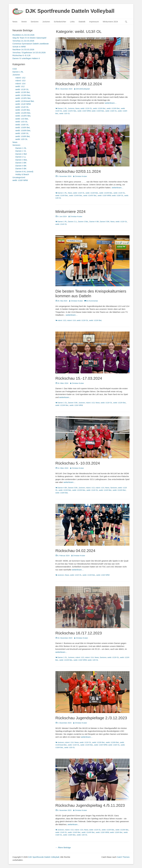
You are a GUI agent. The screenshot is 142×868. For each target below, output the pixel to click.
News (15, 22)
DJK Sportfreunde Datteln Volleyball (70, 11)
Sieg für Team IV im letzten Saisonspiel (29, 38)
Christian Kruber (81, 176)
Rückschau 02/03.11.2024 (78, 171)
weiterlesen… (111, 103)
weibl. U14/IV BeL (70, 111)
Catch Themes (123, 857)
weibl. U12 (20, 86)
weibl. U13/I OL (86, 108)
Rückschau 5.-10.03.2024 (78, 463)
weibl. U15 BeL (22, 119)
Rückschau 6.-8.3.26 (21, 55)
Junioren (46, 22)
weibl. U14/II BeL (62, 195)
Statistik (82, 22)
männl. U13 (62, 320)
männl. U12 (20, 78)
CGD (15, 69)
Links (72, 22)
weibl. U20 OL (65, 113)
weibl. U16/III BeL (23, 130)
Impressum (94, 22)
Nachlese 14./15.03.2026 (23, 49)
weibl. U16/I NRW (84, 111)
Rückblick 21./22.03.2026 (23, 35)
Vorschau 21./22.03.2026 (23, 41)
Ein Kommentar (92, 301)
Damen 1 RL (62, 108)
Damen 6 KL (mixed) (24, 172)
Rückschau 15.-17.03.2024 (79, 378)
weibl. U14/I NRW (23, 104)
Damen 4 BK (94, 222)
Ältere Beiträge (63, 847)
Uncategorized (19, 177)
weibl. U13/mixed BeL (25, 101)
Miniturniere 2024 (110, 22)
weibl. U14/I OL (119, 193)
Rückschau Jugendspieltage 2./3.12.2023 (91, 718)
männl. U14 (71, 320)
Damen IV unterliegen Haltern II (26, 58)
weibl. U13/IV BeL (23, 98)
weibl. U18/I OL (111, 111)
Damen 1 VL (21, 151)
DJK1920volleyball (83, 89)
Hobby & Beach (22, 174)
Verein (24, 22)
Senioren (35, 22)
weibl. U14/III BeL (76, 195)
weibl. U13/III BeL (113, 108)
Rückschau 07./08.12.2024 (79, 84)
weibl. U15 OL (22, 122)
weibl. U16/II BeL (98, 111)
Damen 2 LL (72, 222)
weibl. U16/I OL (22, 125)
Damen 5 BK (105, 222)
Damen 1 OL (62, 403)
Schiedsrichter (60, 22)
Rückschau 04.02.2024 (75, 551)
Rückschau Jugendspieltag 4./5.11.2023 (90, 805)
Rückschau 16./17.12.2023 (79, 633)
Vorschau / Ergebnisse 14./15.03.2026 (29, 52)
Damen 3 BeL (83, 222)
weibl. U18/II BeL (62, 493)
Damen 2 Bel (21, 154)
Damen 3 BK (21, 163)
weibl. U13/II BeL (99, 108)
